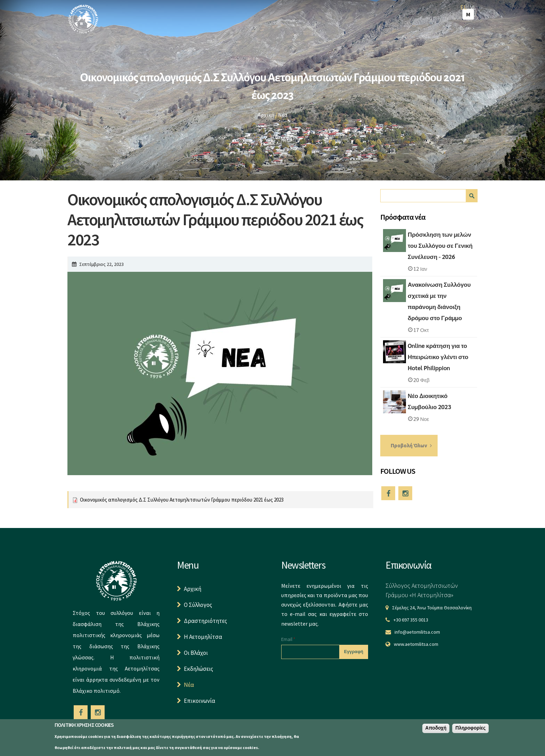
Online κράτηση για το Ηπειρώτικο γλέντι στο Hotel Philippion (438, 357)
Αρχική (266, 115)
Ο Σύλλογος (198, 605)
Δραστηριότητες (205, 621)
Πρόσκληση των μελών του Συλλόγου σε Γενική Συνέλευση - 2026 (440, 245)
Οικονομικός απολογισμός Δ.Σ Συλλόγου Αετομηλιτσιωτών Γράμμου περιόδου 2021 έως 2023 (182, 500)
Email (288, 639)
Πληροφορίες (470, 729)
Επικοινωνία (200, 701)
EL (463, 7)
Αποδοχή (436, 729)
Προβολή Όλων (409, 445)
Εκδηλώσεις (198, 669)
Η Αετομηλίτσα (203, 637)
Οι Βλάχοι (196, 653)
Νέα (283, 115)
